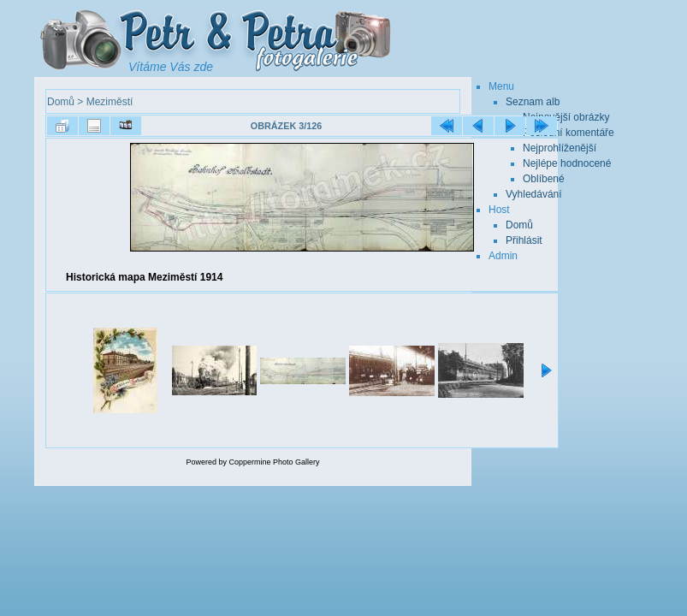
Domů (61, 102)
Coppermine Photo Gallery (274, 462)
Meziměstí (110, 102)
